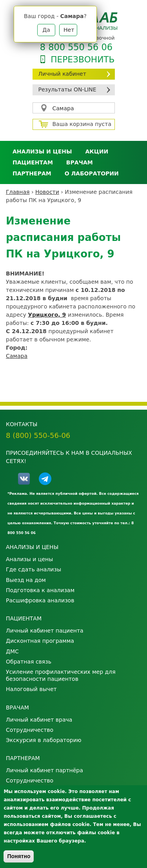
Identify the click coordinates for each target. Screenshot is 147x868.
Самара (63, 108)
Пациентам (33, 162)
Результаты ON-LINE (67, 89)
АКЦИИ (97, 151)
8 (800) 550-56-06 (38, 435)
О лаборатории (92, 173)
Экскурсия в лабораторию (44, 740)
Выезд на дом (26, 580)
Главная (18, 192)
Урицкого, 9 (47, 315)
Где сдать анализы (34, 569)
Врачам (80, 162)
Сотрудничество (30, 730)
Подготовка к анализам (40, 590)
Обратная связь (29, 662)
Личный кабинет (62, 74)
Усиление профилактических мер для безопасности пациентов (61, 675)
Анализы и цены (42, 151)
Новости (47, 192)
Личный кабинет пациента (45, 631)
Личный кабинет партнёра (44, 770)
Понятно (19, 856)
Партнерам (32, 173)
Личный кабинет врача (39, 720)
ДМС (12, 651)
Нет (69, 30)
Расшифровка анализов (40, 600)
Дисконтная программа (40, 641)
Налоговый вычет (31, 689)
